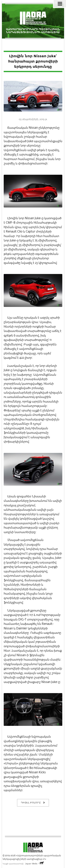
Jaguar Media (31, 864)
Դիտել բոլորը (33, 803)
